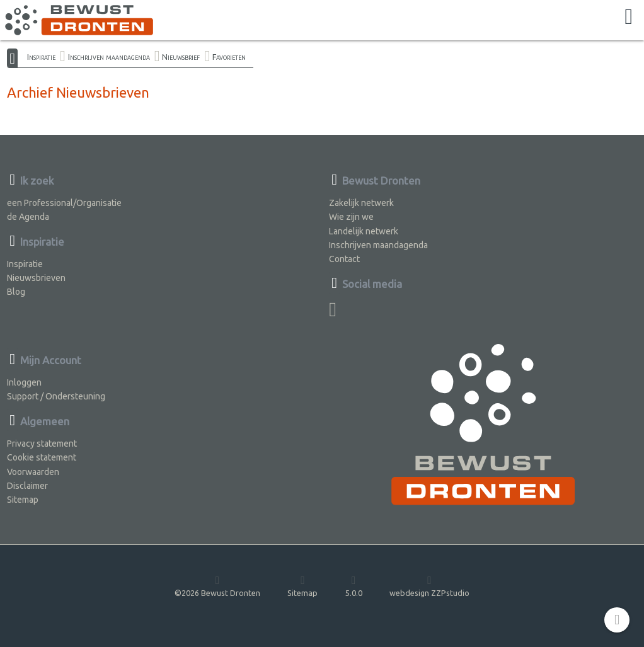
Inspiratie (41, 57)
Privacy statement (42, 444)
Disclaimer (27, 486)
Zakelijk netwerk (361, 203)
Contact (344, 259)
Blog (16, 292)
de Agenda (28, 217)
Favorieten (229, 57)
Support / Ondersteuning (56, 396)
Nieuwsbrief (181, 57)
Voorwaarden (33, 472)
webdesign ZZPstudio (429, 586)
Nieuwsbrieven (36, 278)
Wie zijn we (351, 217)
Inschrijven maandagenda (109, 57)
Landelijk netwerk (364, 231)
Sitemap (23, 500)
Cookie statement (42, 457)
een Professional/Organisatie (64, 203)
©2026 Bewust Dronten (217, 586)
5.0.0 (354, 586)
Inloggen (24, 382)
